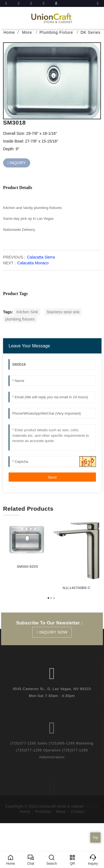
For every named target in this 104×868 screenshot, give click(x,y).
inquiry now (54, 632)
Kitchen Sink (27, 312)
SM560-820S (27, 567)
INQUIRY (18, 163)
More (28, 32)
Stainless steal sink (63, 312)
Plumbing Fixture (57, 32)
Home (9, 32)
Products (43, 812)
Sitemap (92, 806)
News (61, 812)
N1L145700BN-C (76, 588)
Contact (78, 812)
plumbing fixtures (20, 319)
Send (52, 477)
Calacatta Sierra (41, 257)
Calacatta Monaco (33, 263)
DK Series (90, 32)
